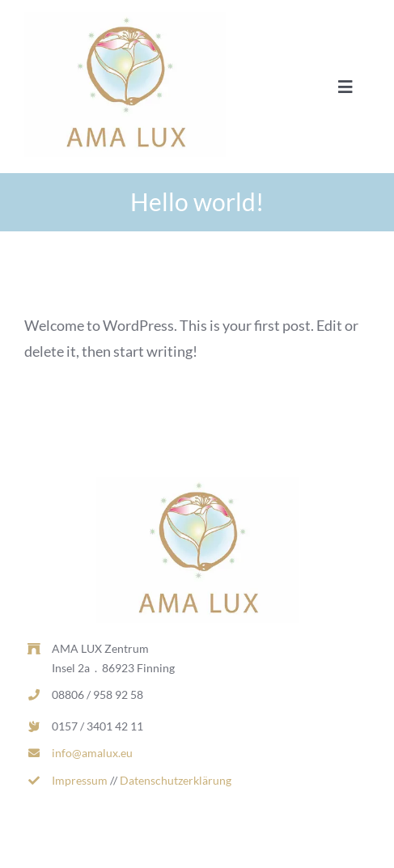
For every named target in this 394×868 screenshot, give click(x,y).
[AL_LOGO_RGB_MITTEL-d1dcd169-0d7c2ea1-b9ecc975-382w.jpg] (125, 19)
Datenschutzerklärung (176, 780)
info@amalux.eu (92, 753)
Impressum (80, 780)
